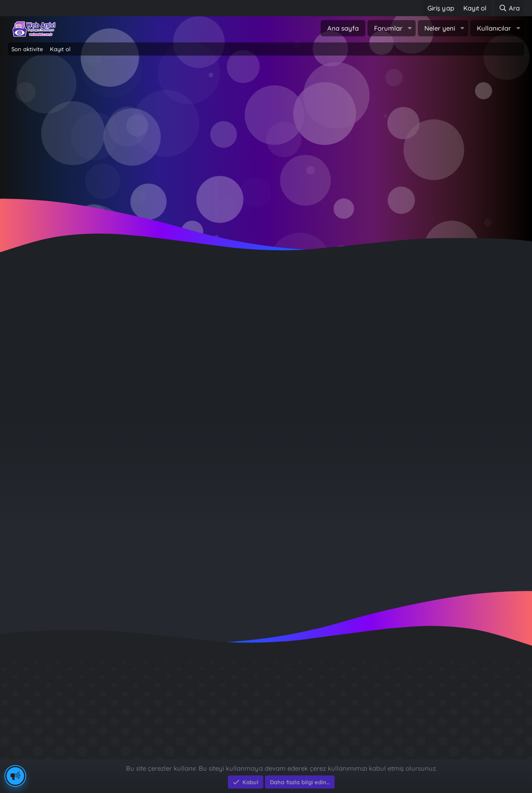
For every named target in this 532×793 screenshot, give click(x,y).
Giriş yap (229, 131)
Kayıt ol (60, 49)
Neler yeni (440, 28)
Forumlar (388, 28)
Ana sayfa (343, 28)
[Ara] (509, 8)
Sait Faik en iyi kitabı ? (408, 720)
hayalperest (53, 336)
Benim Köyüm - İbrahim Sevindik (427, 736)
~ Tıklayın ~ (266, 201)
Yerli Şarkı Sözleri (340, 336)
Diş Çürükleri (391, 704)
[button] (409, 28)
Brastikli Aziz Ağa (399, 752)
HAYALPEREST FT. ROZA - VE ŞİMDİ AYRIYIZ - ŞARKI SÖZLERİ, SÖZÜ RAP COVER (176, 309)
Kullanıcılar (494, 28)
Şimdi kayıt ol (303, 131)
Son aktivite (27, 49)
